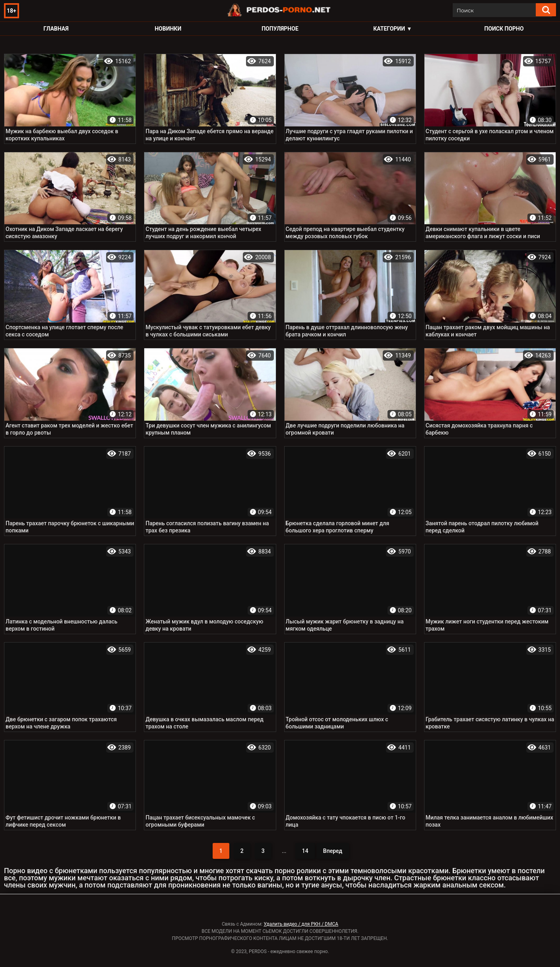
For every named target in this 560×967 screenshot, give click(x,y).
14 (305, 851)
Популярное (280, 29)
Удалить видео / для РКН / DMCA (301, 924)
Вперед (333, 851)
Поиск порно (504, 29)
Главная (56, 29)
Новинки (168, 29)
